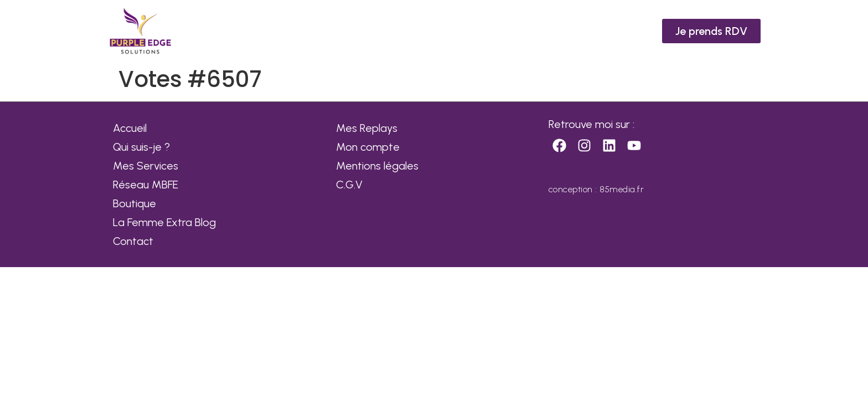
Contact (133, 241)
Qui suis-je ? (141, 147)
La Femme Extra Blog (164, 222)
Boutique (135, 203)
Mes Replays (367, 128)
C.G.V (349, 185)
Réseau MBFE (146, 185)
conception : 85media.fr (596, 189)
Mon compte (368, 147)
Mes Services (146, 166)
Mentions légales (377, 166)
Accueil (130, 128)
